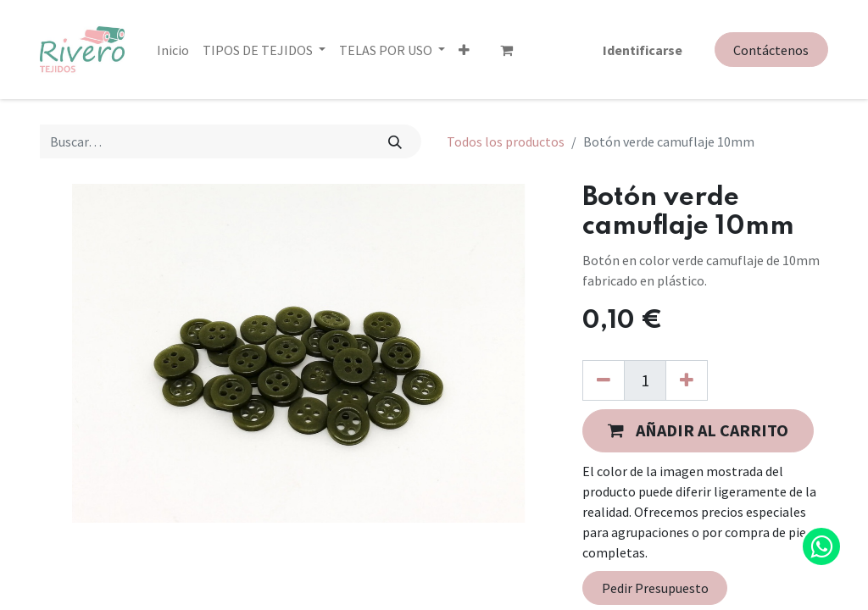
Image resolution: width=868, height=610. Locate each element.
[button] (464, 50)
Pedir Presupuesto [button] (655, 588)
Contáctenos (771, 50)
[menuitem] (173, 50)
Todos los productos (506, 141)
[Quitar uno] (604, 380)
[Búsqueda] (395, 141)
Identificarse (643, 50)
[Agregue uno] (687, 380)
